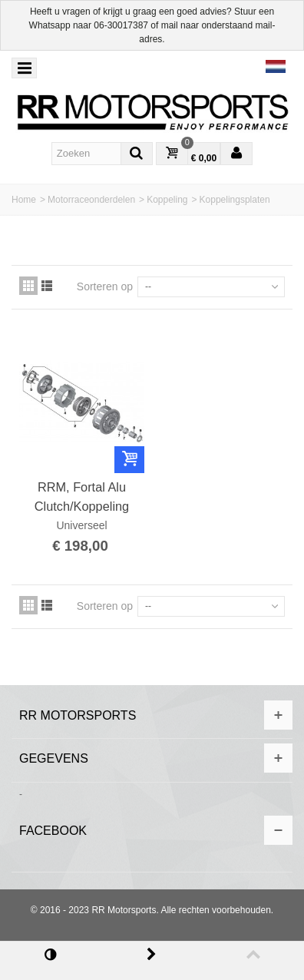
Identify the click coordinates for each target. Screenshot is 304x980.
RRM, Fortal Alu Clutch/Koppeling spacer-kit (82, 497)
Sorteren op (105, 286)
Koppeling (167, 200)
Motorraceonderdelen (91, 200)
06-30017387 (121, 25)
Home (24, 200)
